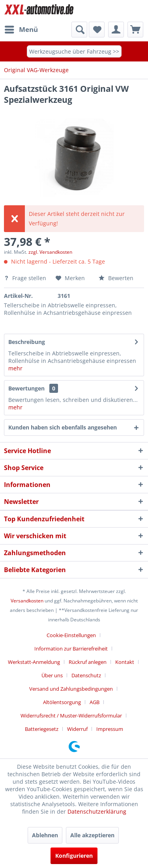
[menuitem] (21, 30)
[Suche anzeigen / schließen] (79, 30)
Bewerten (116, 278)
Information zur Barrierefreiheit (71, 649)
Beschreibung (27, 342)
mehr (15, 368)
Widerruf (77, 729)
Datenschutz (86, 675)
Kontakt (125, 662)
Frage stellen (26, 278)
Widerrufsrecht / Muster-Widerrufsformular (71, 716)
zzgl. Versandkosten (50, 252)
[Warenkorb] (135, 30)
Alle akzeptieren (92, 835)
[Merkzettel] (97, 30)
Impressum (110, 729)
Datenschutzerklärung (97, 811)
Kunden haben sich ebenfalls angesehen (63, 427)
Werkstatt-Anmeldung (34, 662)
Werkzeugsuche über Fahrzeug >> (74, 51)
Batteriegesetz (42, 729)
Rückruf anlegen (88, 662)
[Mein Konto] (116, 30)
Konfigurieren (74, 856)
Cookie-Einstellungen (71, 635)
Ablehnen (45, 835)
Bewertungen (26, 388)
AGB (95, 702)
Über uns (52, 675)
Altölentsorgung (62, 702)
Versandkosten (27, 601)
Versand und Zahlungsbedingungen (71, 689)
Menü (21, 29)
